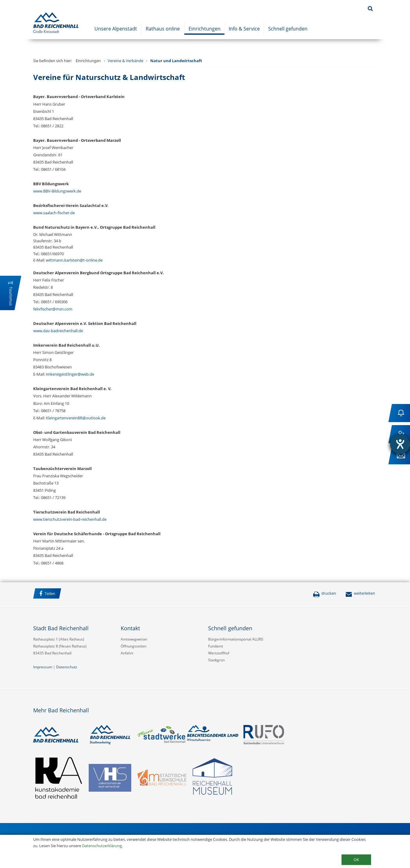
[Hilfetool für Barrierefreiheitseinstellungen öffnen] (400, 444)
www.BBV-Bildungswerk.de (57, 191)
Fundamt (216, 646)
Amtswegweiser (134, 639)
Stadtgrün (216, 660)
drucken (324, 593)
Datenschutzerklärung (102, 846)
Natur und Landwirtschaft (176, 61)
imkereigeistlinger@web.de (70, 374)
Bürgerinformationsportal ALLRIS (236, 639)
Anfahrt (127, 653)
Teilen (47, 594)
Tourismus (11, 296)
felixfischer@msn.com (53, 309)
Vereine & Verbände (126, 61)
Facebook (72, 594)
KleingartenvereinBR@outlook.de (76, 418)
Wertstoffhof (219, 653)
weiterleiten (360, 593)
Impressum (43, 667)
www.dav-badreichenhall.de (58, 331)
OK (356, 860)
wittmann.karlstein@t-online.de (74, 260)
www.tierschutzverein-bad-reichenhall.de (70, 519)
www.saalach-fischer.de (54, 213)
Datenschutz (67, 667)
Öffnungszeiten (133, 646)
